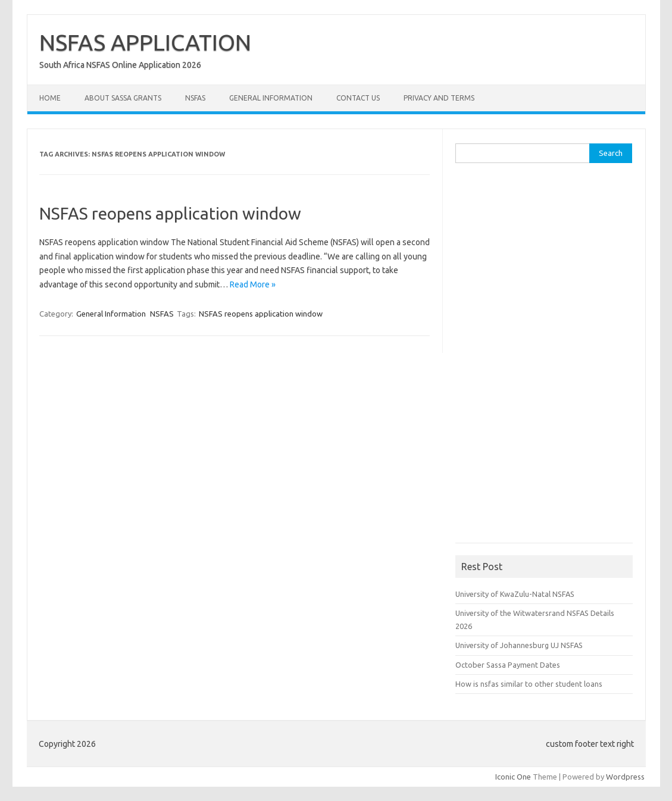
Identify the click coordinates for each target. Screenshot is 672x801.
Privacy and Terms (439, 98)
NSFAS (195, 98)
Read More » (253, 284)
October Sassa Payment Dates (508, 665)
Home (50, 98)
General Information (271, 98)
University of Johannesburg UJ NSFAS (519, 645)
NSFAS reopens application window (170, 213)
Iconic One (513, 777)
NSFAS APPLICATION (145, 42)
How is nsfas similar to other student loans (529, 684)
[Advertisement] (545, 357)
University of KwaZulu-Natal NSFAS (515, 594)
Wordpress (625, 777)
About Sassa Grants (123, 98)
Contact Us (358, 98)
